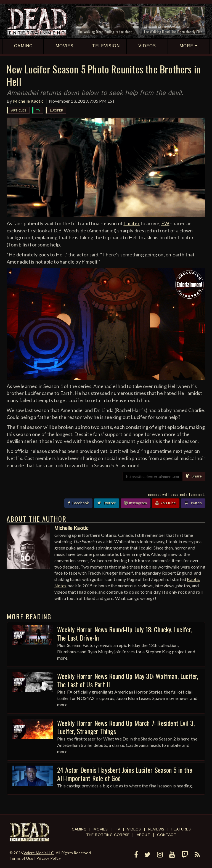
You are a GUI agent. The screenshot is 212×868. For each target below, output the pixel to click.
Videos (134, 829)
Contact (167, 835)
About (143, 835)
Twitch (193, 503)
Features (181, 829)
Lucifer (57, 111)
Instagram (136, 503)
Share (194, 476)
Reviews (156, 829)
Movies (101, 829)
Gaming (79, 829)
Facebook (78, 503)
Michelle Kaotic (28, 101)
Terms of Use (21, 858)
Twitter (107, 503)
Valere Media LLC (39, 853)
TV (38, 111)
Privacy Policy (49, 858)
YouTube (166, 503)
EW (165, 223)
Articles (19, 111)
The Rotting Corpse (108, 835)
